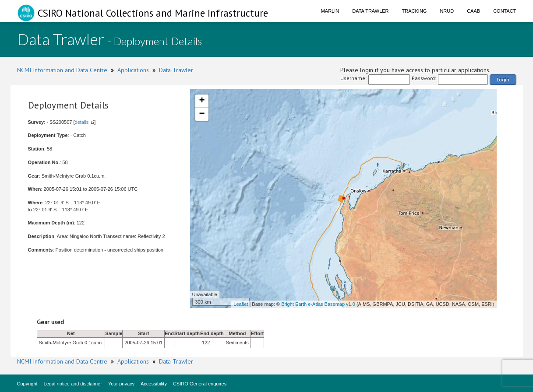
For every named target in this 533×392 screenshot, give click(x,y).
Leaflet (241, 304)
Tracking (415, 11)
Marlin (330, 11)
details (82, 122)
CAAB (473, 11)
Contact (505, 11)
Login (503, 79)
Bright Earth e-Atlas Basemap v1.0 (318, 304)
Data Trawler (370, 11)
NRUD (447, 11)
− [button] (202, 114)
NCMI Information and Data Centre (62, 70)
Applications (133, 70)
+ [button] (202, 101)
